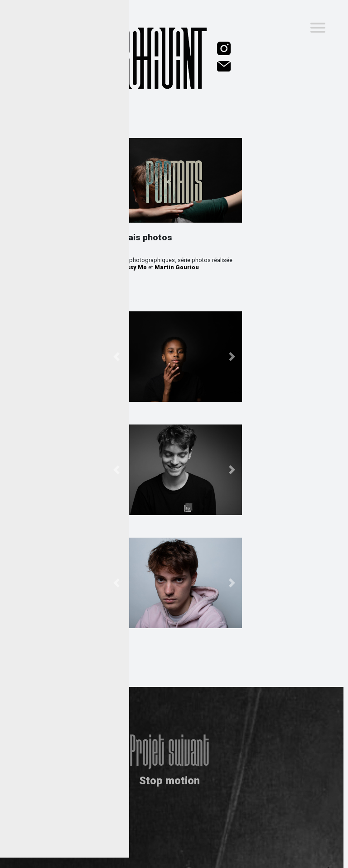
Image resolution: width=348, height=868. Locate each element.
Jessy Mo (133, 267)
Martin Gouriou (177, 267)
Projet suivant (169, 743)
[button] (116, 357)
